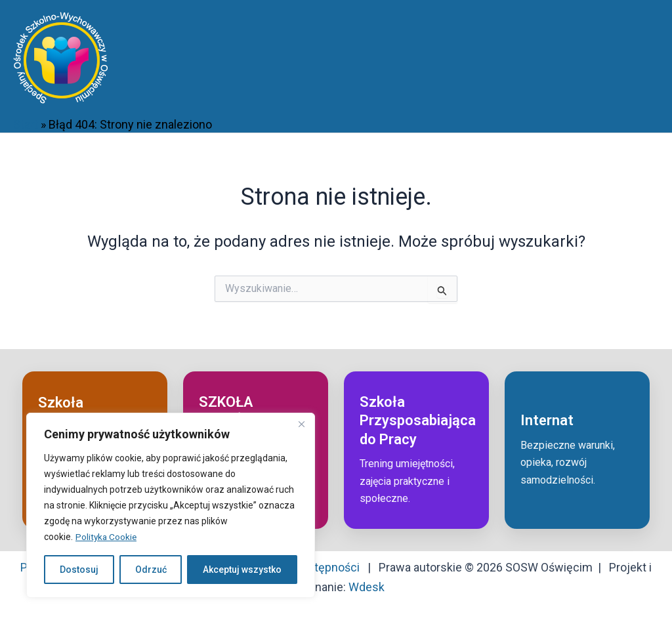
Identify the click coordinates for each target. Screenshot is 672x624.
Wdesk (367, 587)
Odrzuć (151, 570)
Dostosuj (79, 570)
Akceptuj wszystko (242, 570)
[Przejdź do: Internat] (577, 450)
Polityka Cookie (107, 537)
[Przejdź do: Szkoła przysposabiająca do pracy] (416, 450)
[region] (171, 505)
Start (26, 124)
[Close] (301, 424)
